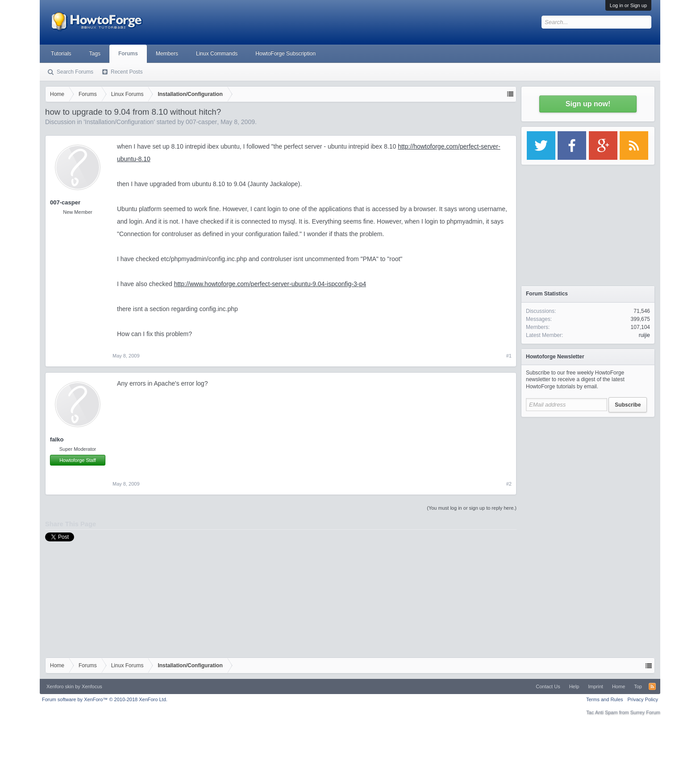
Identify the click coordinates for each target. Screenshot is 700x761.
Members (167, 54)
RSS (652, 686)
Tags (95, 54)
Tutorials (61, 54)
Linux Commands (217, 54)
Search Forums (75, 72)
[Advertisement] (588, 478)
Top (638, 686)
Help (574, 686)
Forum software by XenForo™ (105, 699)
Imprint (596, 686)
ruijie (644, 335)
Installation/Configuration (119, 122)
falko (57, 439)
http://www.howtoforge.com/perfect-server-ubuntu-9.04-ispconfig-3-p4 (270, 284)
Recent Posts (127, 72)
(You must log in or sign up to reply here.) (472, 508)
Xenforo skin (60, 686)
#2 (509, 484)
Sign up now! (588, 104)
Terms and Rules (605, 699)
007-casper (201, 122)
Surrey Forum (645, 712)
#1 (509, 356)
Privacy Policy (643, 699)
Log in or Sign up (628, 5)
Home (619, 686)
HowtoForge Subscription (285, 54)
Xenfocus (92, 686)
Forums (128, 54)
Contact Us (548, 686)
